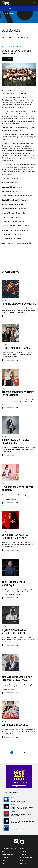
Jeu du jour (24, 851)
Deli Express (11, 30)
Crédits (4, 860)
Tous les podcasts (9, 13)
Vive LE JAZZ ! (5, 857)
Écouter (9, 59)
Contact (23, 848)
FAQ (3, 851)
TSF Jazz (5, 3)
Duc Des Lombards (7, 854)
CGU (21, 860)
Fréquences (24, 863)
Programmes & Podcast (9, 848)
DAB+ (3, 863)
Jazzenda (23, 854)
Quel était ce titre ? (26, 857)
